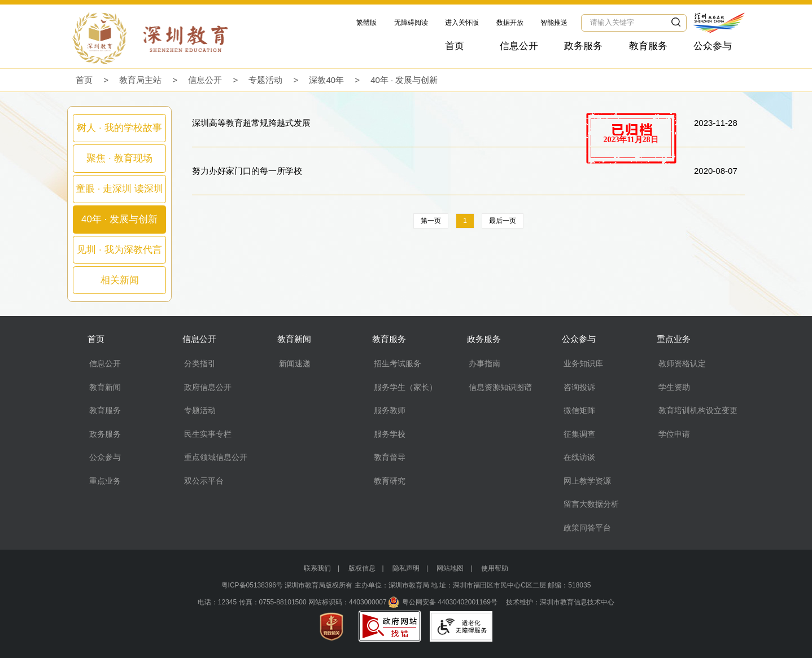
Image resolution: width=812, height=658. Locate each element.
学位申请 (674, 434)
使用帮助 (495, 568)
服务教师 (390, 410)
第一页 (431, 221)
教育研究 (390, 481)
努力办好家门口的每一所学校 (247, 171)
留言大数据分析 (591, 504)
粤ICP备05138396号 (252, 585)
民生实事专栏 (208, 434)
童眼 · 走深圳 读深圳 (119, 189)
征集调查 (579, 434)
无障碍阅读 (411, 23)
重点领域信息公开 (216, 457)
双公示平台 (204, 481)
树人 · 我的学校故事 (119, 128)
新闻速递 (295, 363)
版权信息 (362, 568)
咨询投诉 (579, 387)
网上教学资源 (587, 481)
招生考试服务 (398, 363)
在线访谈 (579, 457)
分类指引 (200, 363)
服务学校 (390, 434)
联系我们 (317, 568)
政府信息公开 (208, 387)
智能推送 (554, 23)
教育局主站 (140, 80)
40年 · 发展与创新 (404, 80)
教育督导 (390, 457)
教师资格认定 (682, 363)
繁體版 (366, 23)
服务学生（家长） (405, 387)
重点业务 (105, 481)
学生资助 (674, 387)
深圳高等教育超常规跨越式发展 (251, 123)
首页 (455, 46)
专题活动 (265, 80)
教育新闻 (105, 387)
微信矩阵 (579, 410)
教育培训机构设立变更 (698, 410)
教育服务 (648, 46)
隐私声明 (406, 568)
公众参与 (713, 46)
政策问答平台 (587, 528)
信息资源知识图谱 (500, 387)
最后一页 (503, 221)
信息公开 (519, 46)
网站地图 (450, 568)
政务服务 (583, 46)
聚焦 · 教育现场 (119, 158)
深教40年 (326, 80)
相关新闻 (120, 280)
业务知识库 (583, 363)
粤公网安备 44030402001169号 (450, 602)
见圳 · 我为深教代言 (119, 250)
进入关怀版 (462, 23)
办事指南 (484, 363)
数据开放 (510, 23)
